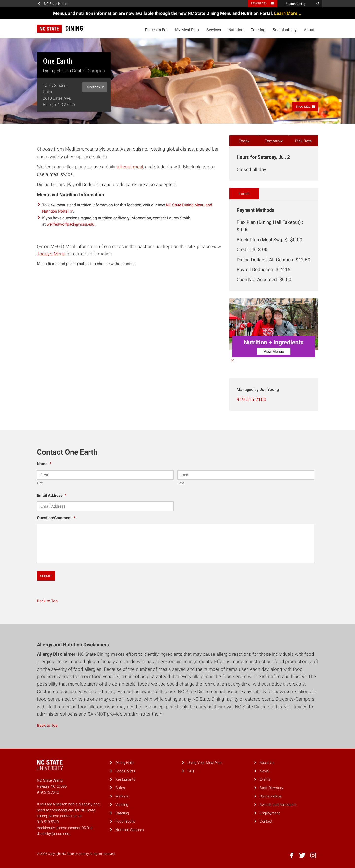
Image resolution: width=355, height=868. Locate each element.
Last (181, 483)
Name (44, 464)
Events (265, 779)
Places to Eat (156, 30)
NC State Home (56, 4)
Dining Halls (125, 763)
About (309, 30)
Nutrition (236, 30)
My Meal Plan (187, 30)
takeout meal (130, 167)
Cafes (120, 788)
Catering (258, 30)
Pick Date (303, 141)
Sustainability (285, 30)
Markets (122, 796)
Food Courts (125, 771)
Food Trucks (125, 821)
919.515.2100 (251, 399)
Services (214, 30)
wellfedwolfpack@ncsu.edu (71, 224)
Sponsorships (271, 796)
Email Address (52, 495)
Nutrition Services (130, 830)
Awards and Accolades (278, 805)
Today (244, 141)
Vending (122, 805)
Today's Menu (51, 254)
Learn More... (288, 13)
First (40, 483)
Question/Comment (56, 518)
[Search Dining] (296, 4)
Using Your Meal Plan (204, 763)
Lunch (244, 194)
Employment (270, 813)
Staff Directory (271, 788)
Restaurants (125, 779)
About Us (267, 763)
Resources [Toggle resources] (259, 4)
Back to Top (47, 601)
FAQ (191, 771)
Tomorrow (274, 141)
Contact (266, 821)
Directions (95, 87)
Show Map (305, 107)
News (264, 771)
